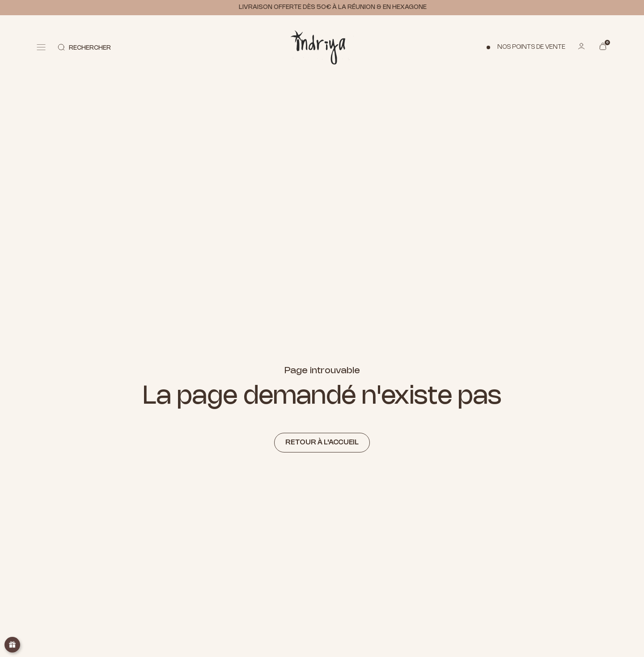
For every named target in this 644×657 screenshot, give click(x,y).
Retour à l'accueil (322, 442)
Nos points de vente (531, 47)
